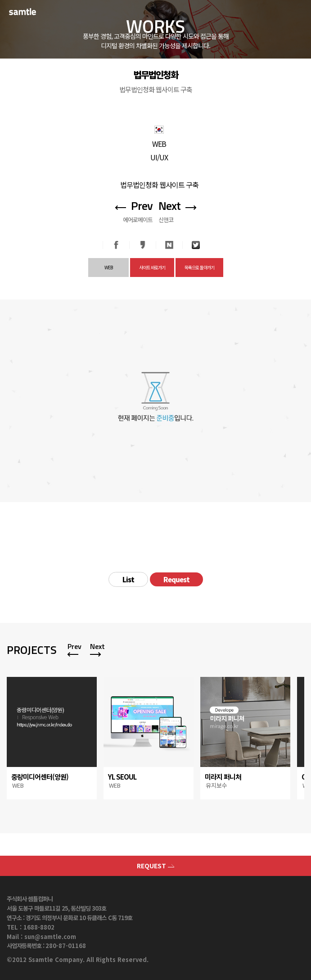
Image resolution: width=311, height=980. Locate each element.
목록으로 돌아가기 (199, 267)
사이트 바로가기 (152, 267)
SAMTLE (29, 11)
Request (176, 579)
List (128, 579)
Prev (74, 646)
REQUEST (155, 866)
